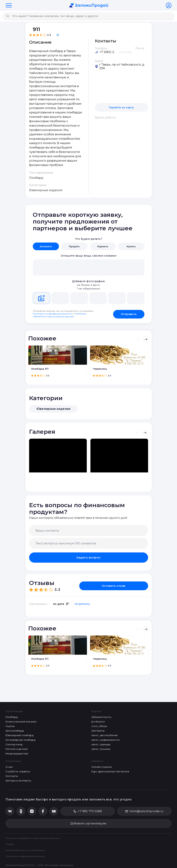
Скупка (10, 726)
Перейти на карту (121, 107)
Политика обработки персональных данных (34, 838)
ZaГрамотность (101, 717)
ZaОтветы (98, 730)
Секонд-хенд (14, 744)
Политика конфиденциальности (26, 856)
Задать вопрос (88, 557)
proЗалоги (98, 721)
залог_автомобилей (105, 735)
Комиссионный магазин (21, 721)
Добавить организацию (88, 823)
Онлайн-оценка (101, 766)
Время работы (105, 117)
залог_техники (101, 749)
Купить (131, 246)
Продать (74, 246)
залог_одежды (101, 744)
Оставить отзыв (127, 585)
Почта (140, 48)
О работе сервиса (18, 771)
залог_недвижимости (106, 739)
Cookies (11, 844)
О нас (9, 766)
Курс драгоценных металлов (110, 771)
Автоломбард (15, 730)
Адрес (99, 61)
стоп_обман (99, 726)
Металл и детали (17, 749)
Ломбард (12, 717)
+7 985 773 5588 (88, 811)
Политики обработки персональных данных (60, 314)
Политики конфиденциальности (52, 313)
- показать (125, 52)
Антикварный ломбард (20, 739)
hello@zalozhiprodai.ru (144, 811)
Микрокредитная (17, 753)
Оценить (103, 246)
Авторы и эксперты (18, 780)
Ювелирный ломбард (19, 735)
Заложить (46, 246)
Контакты (12, 776)
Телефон (101, 48)
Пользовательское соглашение (26, 850)
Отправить (129, 313)
